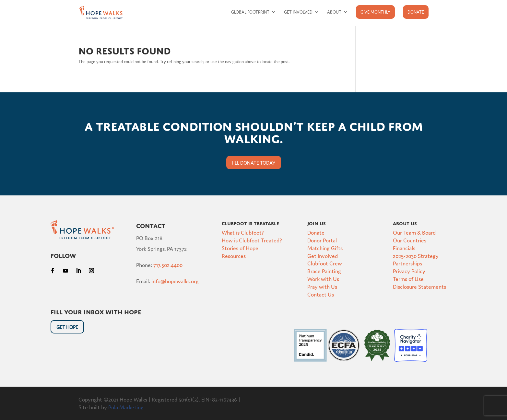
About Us (405, 223)
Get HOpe (67, 327)
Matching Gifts (325, 248)
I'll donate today (254, 163)
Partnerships (407, 263)
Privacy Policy (409, 271)
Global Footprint (250, 12)
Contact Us (321, 294)
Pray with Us (322, 286)
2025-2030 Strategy (416, 256)
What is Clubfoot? (243, 232)
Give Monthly (375, 12)
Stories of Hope (240, 248)
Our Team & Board (414, 232)
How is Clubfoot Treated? (252, 240)
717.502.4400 (168, 265)
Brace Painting (324, 271)
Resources (234, 256)
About (334, 12)
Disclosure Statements (419, 286)
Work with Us (323, 279)
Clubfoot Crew (325, 263)
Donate (416, 12)
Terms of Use (408, 279)
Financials (404, 248)
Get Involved (298, 12)
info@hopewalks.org (175, 281)
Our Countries (410, 240)
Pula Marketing (126, 407)
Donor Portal (322, 240)
